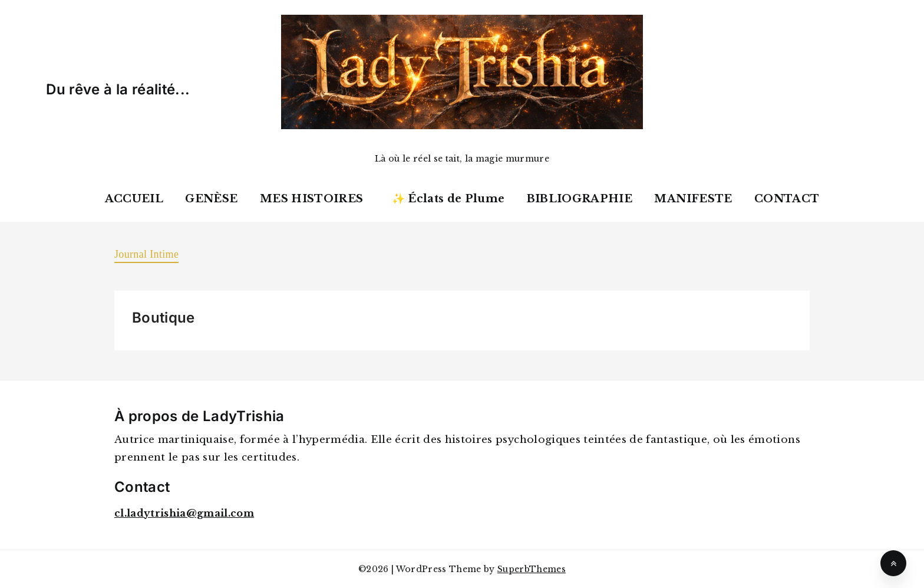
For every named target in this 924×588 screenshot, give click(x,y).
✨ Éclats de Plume (448, 199)
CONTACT (787, 199)
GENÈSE (211, 199)
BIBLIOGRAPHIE (580, 199)
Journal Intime (146, 254)
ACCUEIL (134, 199)
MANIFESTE (693, 199)
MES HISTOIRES (311, 199)
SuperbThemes (532, 569)
